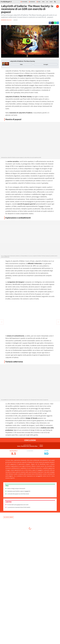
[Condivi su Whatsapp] (55, 23)
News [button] (39, 2)
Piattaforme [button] (24, 2)
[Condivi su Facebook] (50, 23)
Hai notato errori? (8, 517)
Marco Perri (9, 20)
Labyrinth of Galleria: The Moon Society (23, 61)
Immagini (46, 64)
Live (47, 2)
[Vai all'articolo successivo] (2, 322)
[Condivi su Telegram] (58, 23)
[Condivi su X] (53, 23)
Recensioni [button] (32, 2)
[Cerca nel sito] (55, 2)
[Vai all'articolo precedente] (58, 322)
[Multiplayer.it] (6, 2)
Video (43, 2)
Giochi (51, 2)
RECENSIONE (4, 20)
